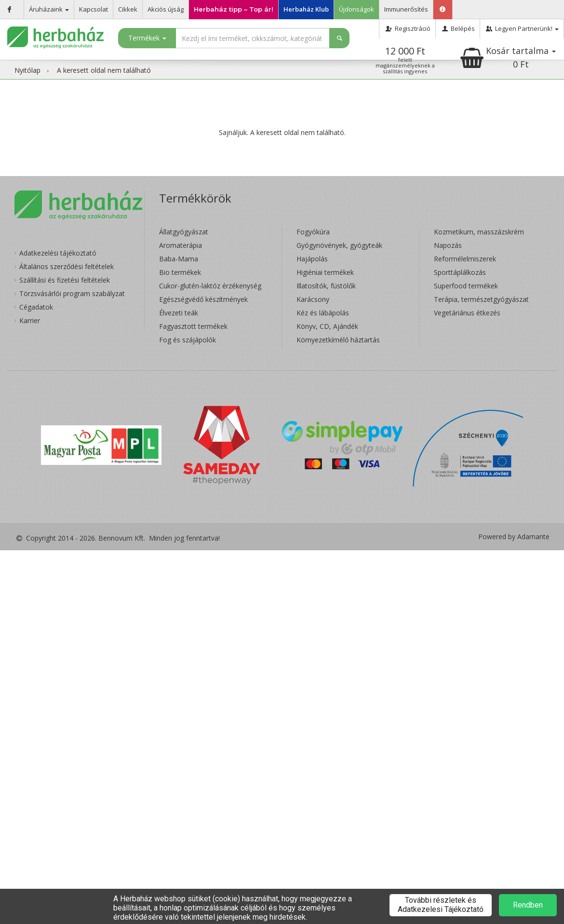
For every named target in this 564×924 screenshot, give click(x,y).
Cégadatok (36, 307)
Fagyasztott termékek (193, 326)
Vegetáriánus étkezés (467, 313)
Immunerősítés (406, 9)
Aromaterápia (181, 245)
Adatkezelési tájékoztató (58, 253)
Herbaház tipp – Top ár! (234, 9)
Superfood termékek (466, 286)
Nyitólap (27, 70)
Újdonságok (356, 9)
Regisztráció (407, 28)
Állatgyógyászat (184, 232)
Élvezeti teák (179, 313)
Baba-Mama (179, 259)
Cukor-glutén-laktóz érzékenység (210, 286)
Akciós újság (166, 9)
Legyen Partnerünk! (522, 28)
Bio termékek (180, 272)
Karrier (30, 320)
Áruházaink (49, 9)
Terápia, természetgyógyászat (481, 299)
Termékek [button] (147, 38)
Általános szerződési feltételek (67, 266)
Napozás (448, 245)
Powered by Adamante (514, 537)
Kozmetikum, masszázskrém (479, 232)
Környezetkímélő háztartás (338, 340)
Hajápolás (312, 259)
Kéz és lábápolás (323, 313)
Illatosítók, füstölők (326, 286)
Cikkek (128, 9)
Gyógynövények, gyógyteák (339, 245)
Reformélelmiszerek (465, 259)
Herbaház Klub (306, 9)
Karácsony (313, 299)
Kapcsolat (94, 9)
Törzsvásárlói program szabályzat (72, 293)
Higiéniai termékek (325, 272)
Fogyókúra (313, 232)
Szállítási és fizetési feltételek (65, 280)
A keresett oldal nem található (104, 70)
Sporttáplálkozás (460, 272)
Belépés (458, 28)
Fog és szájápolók (188, 340)
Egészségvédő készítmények (203, 299)
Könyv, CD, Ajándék (327, 326)
